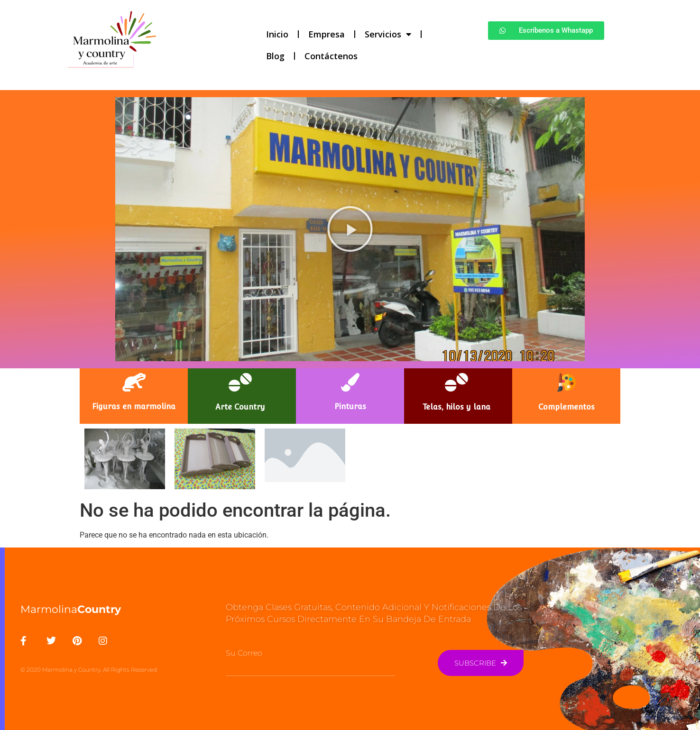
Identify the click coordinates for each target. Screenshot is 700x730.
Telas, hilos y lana (456, 407)
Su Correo (244, 653)
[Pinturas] (350, 382)
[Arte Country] (240, 382)
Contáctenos (331, 56)
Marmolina (71, 609)
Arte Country (240, 407)
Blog (275, 56)
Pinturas (350, 406)
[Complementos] (566, 382)
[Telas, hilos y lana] (456, 382)
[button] (350, 229)
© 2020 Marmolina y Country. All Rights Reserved (89, 670)
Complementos (566, 407)
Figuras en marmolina (134, 406)
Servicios (388, 34)
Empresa (327, 34)
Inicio (277, 34)
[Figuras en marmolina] (134, 382)
